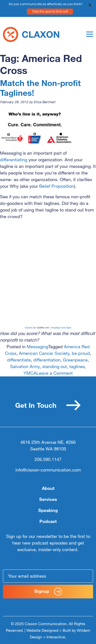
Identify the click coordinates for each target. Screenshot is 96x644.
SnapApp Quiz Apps (61, 327)
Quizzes (29, 327)
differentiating (14, 160)
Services (48, 499)
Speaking (48, 510)
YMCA (30, 373)
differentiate (19, 360)
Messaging (37, 347)
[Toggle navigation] (90, 34)
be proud (81, 353)
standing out (54, 366)
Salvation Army (25, 366)
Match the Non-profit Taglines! (40, 88)
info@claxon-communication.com (48, 470)
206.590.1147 (48, 459)
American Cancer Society (44, 353)
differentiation (47, 360)
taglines (77, 366)
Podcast (48, 521)
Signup (48, 592)
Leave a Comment (55, 373)
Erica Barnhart (44, 102)
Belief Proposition (57, 186)
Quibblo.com (43, 327)
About (48, 488)
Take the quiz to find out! (50, 11)
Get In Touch (48, 405)
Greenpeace (75, 360)
